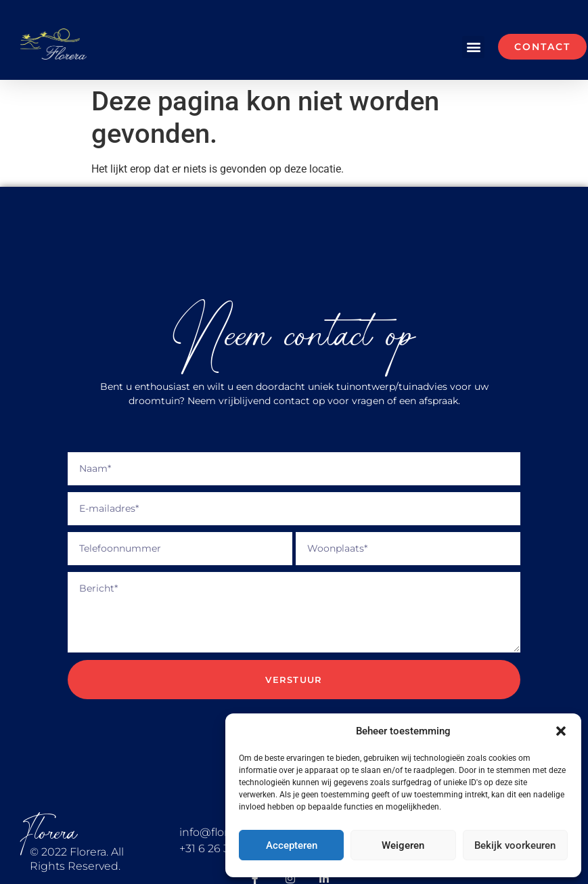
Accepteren (292, 845)
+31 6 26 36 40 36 (224, 848)
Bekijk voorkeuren (515, 845)
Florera (49, 833)
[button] (561, 731)
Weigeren (403, 845)
